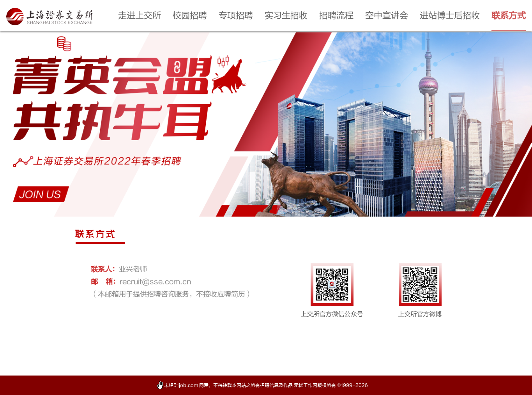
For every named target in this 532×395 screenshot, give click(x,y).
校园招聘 (190, 16)
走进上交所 (140, 16)
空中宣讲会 (387, 16)
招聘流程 (336, 16)
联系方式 (509, 16)
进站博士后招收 (450, 16)
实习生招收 (286, 16)
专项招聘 (236, 16)
